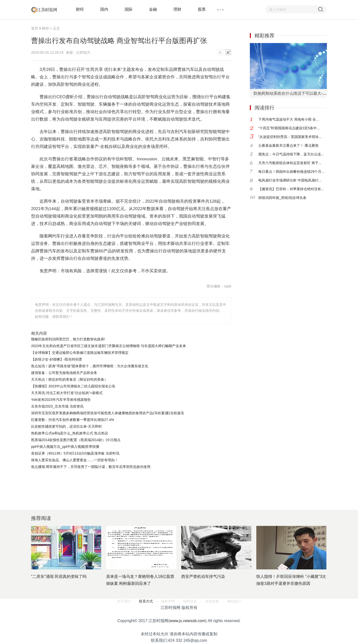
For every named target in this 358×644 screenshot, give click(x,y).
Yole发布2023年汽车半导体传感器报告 (61, 400)
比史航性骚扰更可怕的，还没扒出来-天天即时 (67, 426)
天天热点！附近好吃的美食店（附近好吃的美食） (69, 379)
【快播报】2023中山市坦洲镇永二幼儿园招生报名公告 (73, 386)
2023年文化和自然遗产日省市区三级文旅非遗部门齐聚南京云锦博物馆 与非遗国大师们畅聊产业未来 (109, 346)
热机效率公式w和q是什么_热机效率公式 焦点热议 (70, 433)
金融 (153, 9)
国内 (104, 9)
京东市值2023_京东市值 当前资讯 (57, 406)
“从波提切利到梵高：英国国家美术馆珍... (290, 137)
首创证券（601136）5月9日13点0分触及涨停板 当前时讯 (75, 453)
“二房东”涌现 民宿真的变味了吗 (59, 576)
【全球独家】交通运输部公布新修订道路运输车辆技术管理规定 (80, 353)
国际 (129, 9)
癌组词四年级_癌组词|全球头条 (282, 198)
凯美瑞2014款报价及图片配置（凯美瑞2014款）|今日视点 (76, 440)
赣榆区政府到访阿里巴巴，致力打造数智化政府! (68, 339)
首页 (35, 28)
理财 (177, 9)
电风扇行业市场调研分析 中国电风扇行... (290, 180)
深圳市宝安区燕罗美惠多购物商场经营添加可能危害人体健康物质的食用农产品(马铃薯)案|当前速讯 (108, 413)
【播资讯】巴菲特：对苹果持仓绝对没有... (291, 189)
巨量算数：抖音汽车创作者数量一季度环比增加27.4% (73, 420)
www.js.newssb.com (187, 621)
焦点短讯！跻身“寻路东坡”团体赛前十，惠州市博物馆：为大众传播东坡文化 (90, 366)
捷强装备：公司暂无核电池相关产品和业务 (64, 373)
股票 (202, 9)
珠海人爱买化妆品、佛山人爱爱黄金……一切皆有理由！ (75, 460)
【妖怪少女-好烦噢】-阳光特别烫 (57, 359)
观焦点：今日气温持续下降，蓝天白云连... (291, 154)
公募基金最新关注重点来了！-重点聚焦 (289, 145)
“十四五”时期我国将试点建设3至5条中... (289, 128)
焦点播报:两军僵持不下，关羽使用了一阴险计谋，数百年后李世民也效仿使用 (91, 467)
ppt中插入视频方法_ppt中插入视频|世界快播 (65, 447)
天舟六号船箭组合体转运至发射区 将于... (290, 163)
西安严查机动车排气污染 (203, 576)
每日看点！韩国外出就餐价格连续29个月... (291, 172)
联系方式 (146, 601)
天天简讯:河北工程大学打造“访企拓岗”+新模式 (67, 393)
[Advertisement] (131, 484)
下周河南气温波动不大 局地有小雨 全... (289, 119)
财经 (80, 9)
